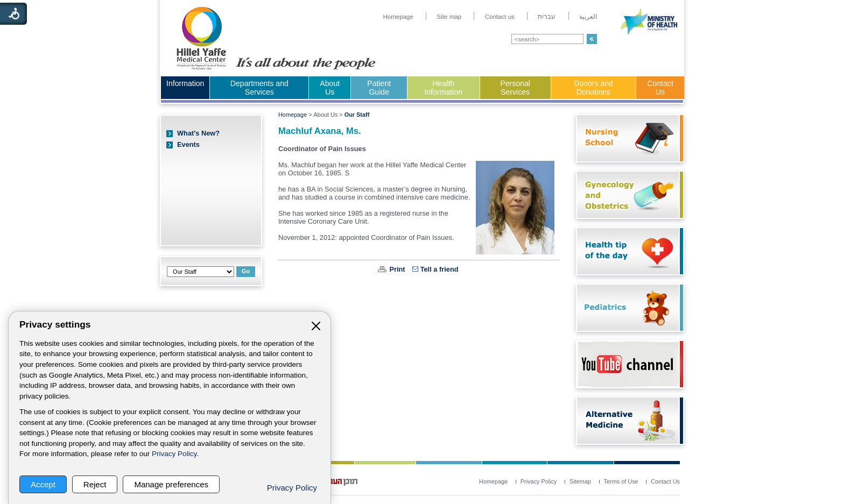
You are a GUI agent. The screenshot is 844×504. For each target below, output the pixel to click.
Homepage (293, 115)
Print (397, 269)
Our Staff (357, 115)
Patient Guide (379, 88)
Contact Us (660, 88)
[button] (592, 39)
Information (185, 83)
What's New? (198, 133)
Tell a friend (439, 269)
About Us (330, 88)
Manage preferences (171, 484)
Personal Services (515, 88)
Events (188, 144)
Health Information (444, 88)
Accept (43, 484)
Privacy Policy (174, 454)
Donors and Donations (593, 88)
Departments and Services (259, 88)
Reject (95, 484)
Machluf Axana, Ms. (320, 131)
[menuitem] (398, 17)
